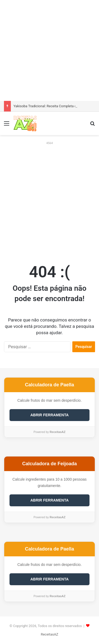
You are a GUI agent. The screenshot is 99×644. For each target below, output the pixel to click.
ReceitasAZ (49, 634)
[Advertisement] (49, 50)
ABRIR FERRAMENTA (49, 415)
